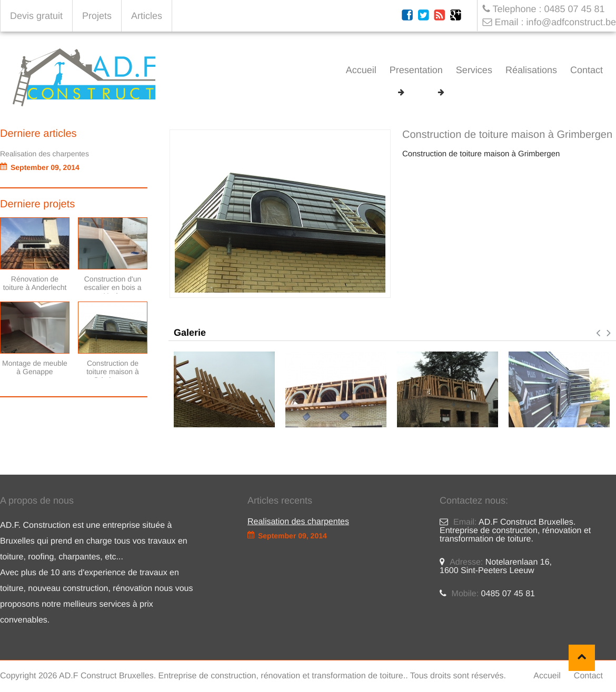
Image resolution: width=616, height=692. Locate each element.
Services (474, 70)
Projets (97, 16)
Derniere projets (37, 204)
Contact (587, 70)
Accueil (361, 70)
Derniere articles (38, 134)
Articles (147, 16)
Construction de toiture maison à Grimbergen (532, 92)
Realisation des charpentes (44, 154)
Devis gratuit (36, 16)
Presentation (416, 70)
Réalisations (531, 70)
